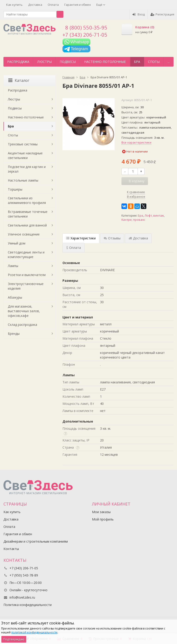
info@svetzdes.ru (22, 597)
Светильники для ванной (27, 225)
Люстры (45, 62)
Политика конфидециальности (28, 605)
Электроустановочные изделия (26, 286)
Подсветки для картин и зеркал (27, 169)
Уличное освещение (24, 234)
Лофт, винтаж (154, 216)
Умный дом (17, 243)
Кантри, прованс (133, 220)
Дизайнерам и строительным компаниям (36, 541)
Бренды (14, 334)
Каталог (19, 80)
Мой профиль (103, 519)
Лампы (13, 266)
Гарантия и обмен (78, 5)
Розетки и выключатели (27, 275)
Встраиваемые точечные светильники (28, 214)
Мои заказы (101, 512)
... (169, 62)
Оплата (53, 5)
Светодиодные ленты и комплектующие (26, 254)
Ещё (101, 5)
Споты (154, 62)
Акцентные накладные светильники (25, 155)
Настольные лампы (23, 180)
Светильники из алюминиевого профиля (27, 200)
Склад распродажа (22, 325)
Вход (139, 14)
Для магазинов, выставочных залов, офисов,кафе (24, 311)
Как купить (14, 5)
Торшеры (15, 189)
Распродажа (18, 62)
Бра (137, 62)
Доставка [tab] (138, 238)
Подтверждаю (14, 639)
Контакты (11, 549)
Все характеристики (136, 142)
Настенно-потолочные (105, 62)
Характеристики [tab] (81, 238)
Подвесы (68, 62)
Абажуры (15, 297)
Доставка (35, 5)
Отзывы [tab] (112, 238)
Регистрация (162, 14)
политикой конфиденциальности (34, 632)
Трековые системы (23, 144)
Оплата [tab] (74, 248)
